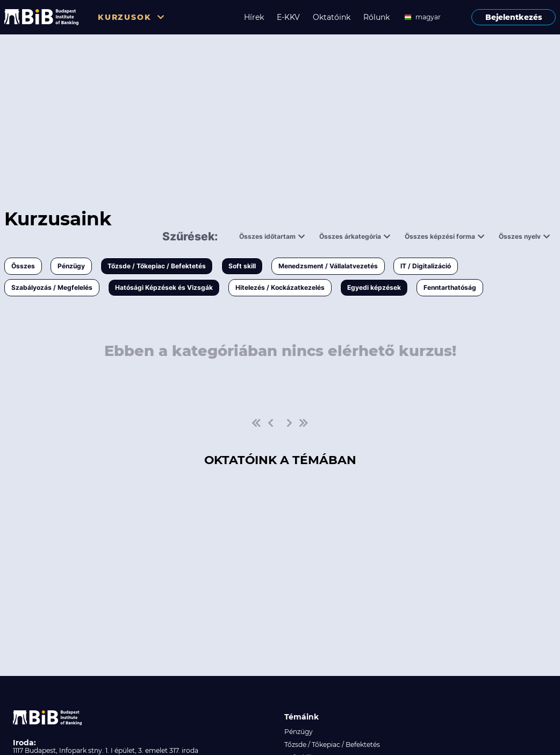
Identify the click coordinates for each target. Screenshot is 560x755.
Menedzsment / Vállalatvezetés (328, 266)
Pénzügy (71, 266)
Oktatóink (332, 17)
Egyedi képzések (374, 287)
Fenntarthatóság (450, 287)
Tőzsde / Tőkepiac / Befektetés (157, 266)
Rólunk (376, 17)
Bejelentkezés (514, 17)
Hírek (254, 17)
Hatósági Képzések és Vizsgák (164, 287)
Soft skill (242, 266)
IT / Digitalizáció (426, 266)
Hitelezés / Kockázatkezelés (280, 287)
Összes (23, 266)
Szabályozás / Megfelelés (52, 287)
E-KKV (288, 17)
